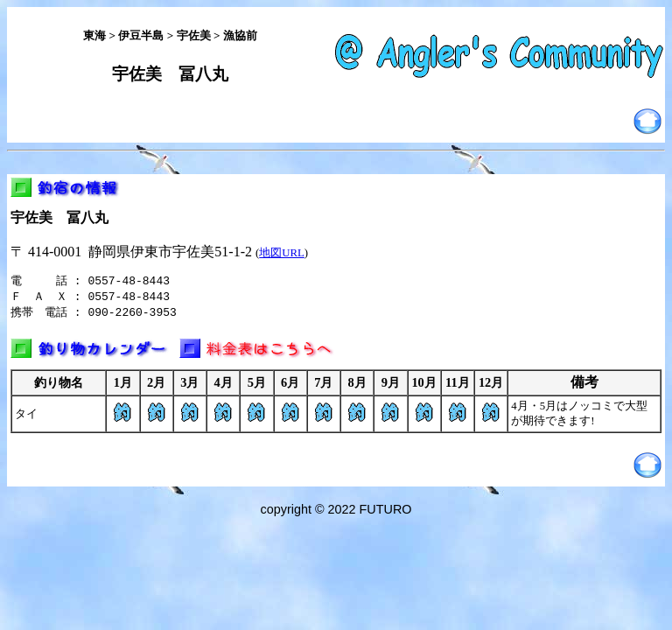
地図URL (282, 253)
